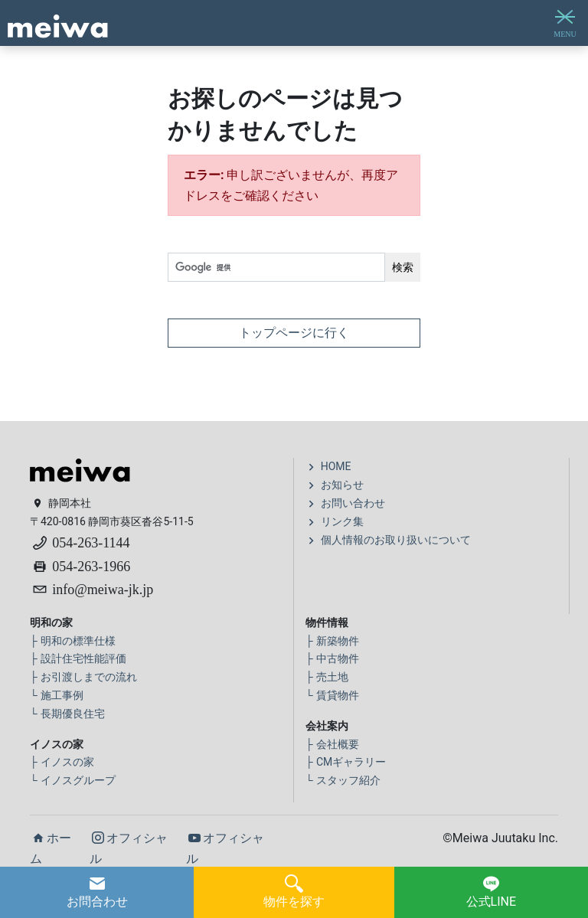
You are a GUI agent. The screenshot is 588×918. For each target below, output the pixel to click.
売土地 (327, 677)
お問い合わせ (345, 503)
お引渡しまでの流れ (83, 677)
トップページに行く (294, 333)
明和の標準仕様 (73, 641)
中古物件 (332, 658)
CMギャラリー (346, 762)
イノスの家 (62, 762)
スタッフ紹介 (343, 780)
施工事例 (57, 695)
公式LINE (491, 892)
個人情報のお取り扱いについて (388, 540)
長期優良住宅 (67, 714)
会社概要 (332, 744)
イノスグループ (73, 780)
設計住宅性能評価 (78, 658)
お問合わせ (97, 892)
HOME (328, 466)
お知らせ (335, 485)
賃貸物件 (332, 695)
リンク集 (335, 521)
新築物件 (332, 641)
